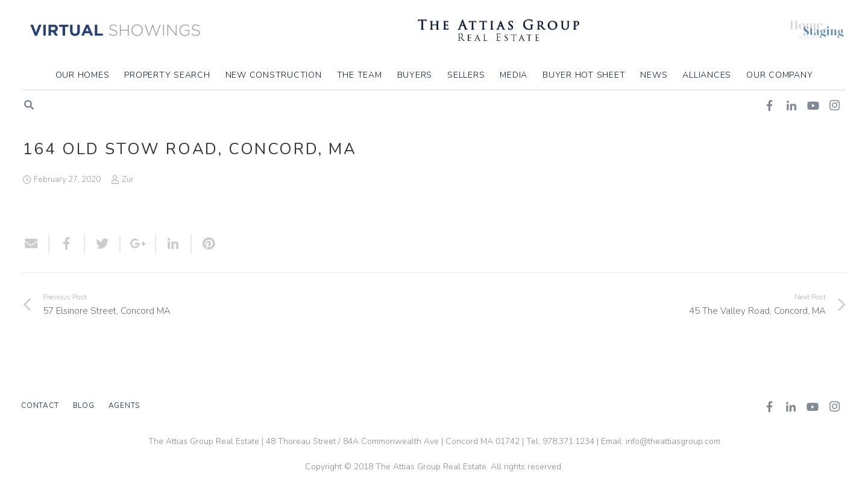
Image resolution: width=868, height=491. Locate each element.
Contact (40, 405)
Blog (84, 405)
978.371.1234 (568, 441)
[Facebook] (769, 407)
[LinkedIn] (791, 407)
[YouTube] (813, 407)
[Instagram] (834, 407)
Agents (124, 405)
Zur (128, 179)
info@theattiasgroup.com (673, 441)
